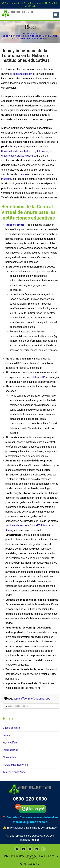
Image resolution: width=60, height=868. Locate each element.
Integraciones (11, 750)
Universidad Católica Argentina (18, 156)
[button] (56, 15)
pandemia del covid (24, 74)
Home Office (10, 743)
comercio (22, 174)
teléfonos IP (38, 377)
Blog (42, 856)
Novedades (9, 757)
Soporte (53, 856)
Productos (18, 856)
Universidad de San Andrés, (17, 151)
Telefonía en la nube (39, 699)
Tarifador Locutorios (35, 3)
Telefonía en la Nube (14, 772)
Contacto (31, 858)
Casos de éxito (11, 728)
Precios (32, 856)
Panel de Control (12, 3)
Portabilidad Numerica (15, 765)
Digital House (41, 151)
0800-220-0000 (30, 799)
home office (20, 699)
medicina (6, 179)
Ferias (6, 735)
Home (5, 856)
